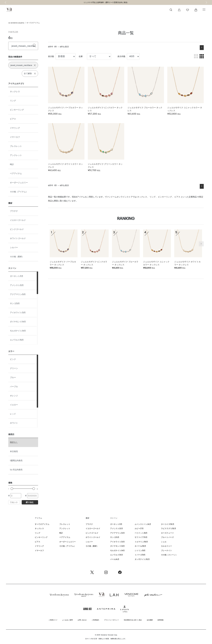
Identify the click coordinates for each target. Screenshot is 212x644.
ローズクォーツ (167, 533)
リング (13, 101)
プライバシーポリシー (111, 620)
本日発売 (14, 451)
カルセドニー (166, 546)
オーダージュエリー (19, 183)
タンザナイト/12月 (142, 559)
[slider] (12, 489)
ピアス (13, 119)
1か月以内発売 (16, 470)
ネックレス (15, 92)
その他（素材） (17, 257)
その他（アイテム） (19, 192)
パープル (14, 387)
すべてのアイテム (33, 23)
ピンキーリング (17, 110)
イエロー (14, 405)
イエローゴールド (18, 220)
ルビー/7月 (139, 529)
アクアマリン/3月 (18, 294)
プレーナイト (166, 551)
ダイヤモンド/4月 (18, 322)
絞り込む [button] (30, 502)
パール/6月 (115, 559)
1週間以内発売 (16, 461)
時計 (12, 164)
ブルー (13, 377)
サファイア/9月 (141, 537)
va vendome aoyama (16, 23)
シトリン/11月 (140, 551)
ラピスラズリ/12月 (169, 529)
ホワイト (14, 423)
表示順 (51, 56)
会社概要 (150, 620)
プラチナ (14, 211)
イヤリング (15, 128)
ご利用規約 (95, 620)
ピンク (13, 359)
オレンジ (14, 396)
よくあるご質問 (67, 620)
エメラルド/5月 (17, 340)
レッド (13, 414)
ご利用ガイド (53, 620)
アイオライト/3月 (18, 313)
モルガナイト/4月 (18, 331)
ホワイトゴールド (18, 238)
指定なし (14, 442)
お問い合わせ (82, 620)
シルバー (14, 248)
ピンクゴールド (17, 229)
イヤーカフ (15, 137)
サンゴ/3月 (15, 303)
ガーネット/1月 (17, 276)
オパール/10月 (140, 546)
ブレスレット (16, 146)
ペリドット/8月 (141, 533)
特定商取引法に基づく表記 (133, 620)
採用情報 (160, 620)
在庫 (81, 56)
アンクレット (16, 155)
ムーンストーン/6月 (143, 524)
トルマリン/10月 (141, 542)
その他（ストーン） (169, 555)
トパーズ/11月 (140, 555)
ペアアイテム (16, 173)
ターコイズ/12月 (168, 524)
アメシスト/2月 (17, 285)
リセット (14, 502)
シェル (164, 542)
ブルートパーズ (167, 537)
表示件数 (121, 56)
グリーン (14, 368)
